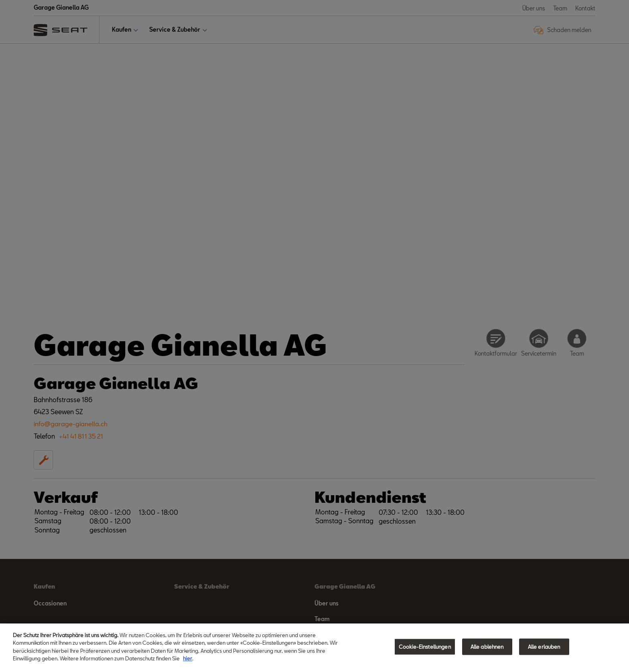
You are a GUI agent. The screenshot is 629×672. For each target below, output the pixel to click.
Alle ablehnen (487, 650)
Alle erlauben (544, 650)
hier (188, 662)
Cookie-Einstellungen (425, 650)
